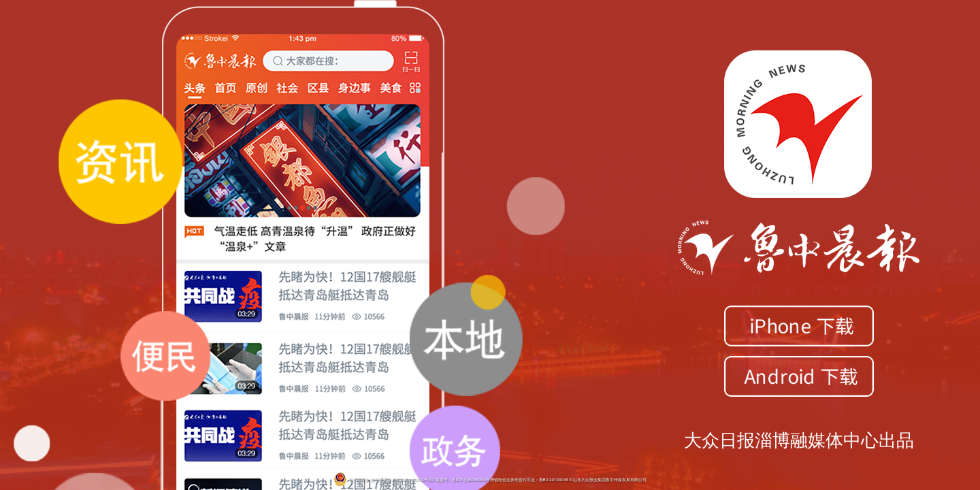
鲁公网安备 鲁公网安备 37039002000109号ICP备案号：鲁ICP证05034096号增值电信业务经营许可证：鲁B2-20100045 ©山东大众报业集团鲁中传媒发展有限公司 (490, 480)
